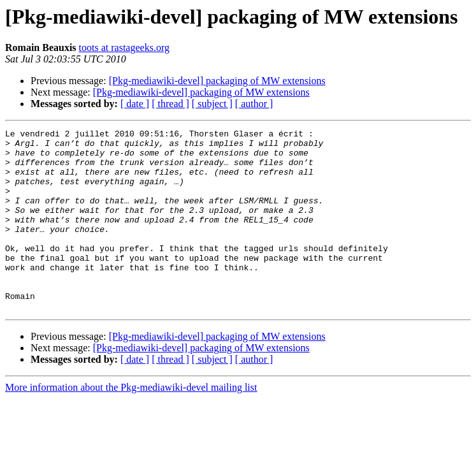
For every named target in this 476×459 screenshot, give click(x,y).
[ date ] (135, 104)
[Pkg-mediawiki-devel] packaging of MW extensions (217, 81)
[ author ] (254, 104)
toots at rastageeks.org (124, 47)
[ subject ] (212, 104)
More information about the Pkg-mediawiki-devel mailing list (131, 424)
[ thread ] (170, 104)
